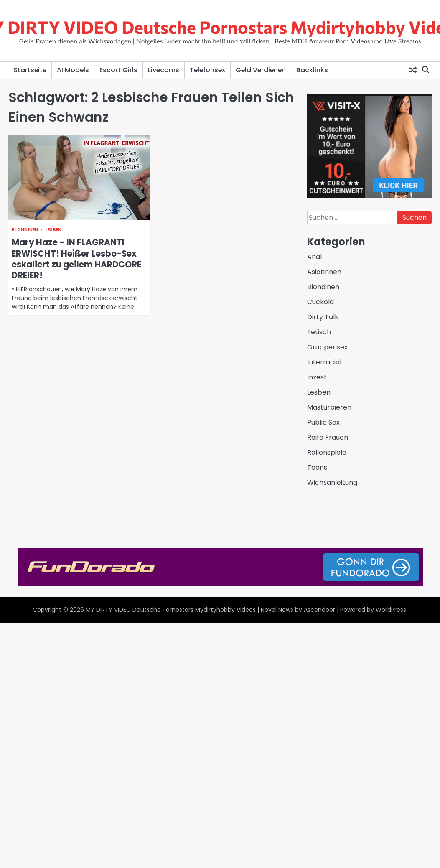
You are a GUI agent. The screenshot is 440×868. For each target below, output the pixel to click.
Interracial (324, 362)
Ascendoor (319, 610)
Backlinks (312, 70)
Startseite (30, 70)
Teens (317, 467)
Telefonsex (207, 70)
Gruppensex (327, 347)
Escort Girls (118, 70)
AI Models (73, 70)
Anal (314, 257)
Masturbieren (329, 407)
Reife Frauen (328, 437)
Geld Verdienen (261, 70)
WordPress (391, 610)
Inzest (317, 377)
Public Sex (323, 422)
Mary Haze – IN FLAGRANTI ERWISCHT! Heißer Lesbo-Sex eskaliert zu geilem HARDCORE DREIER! (76, 259)
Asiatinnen (324, 272)
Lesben (54, 230)
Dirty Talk (323, 317)
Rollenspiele (327, 452)
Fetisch (319, 332)
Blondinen (25, 230)
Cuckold (320, 302)
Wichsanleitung (332, 482)
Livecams (164, 70)
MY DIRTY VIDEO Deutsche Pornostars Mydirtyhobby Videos (171, 610)
